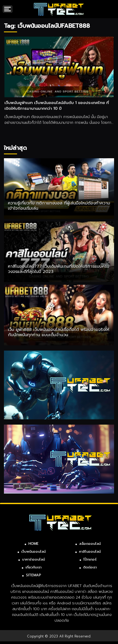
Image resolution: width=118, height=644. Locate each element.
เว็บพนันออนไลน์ (33, 551)
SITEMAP (34, 575)
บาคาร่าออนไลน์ (33, 559)
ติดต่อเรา (90, 567)
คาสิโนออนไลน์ (90, 551)
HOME (33, 544)
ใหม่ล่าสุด (15, 148)
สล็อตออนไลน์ (90, 544)
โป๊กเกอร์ (90, 559)
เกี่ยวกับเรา (33, 567)
